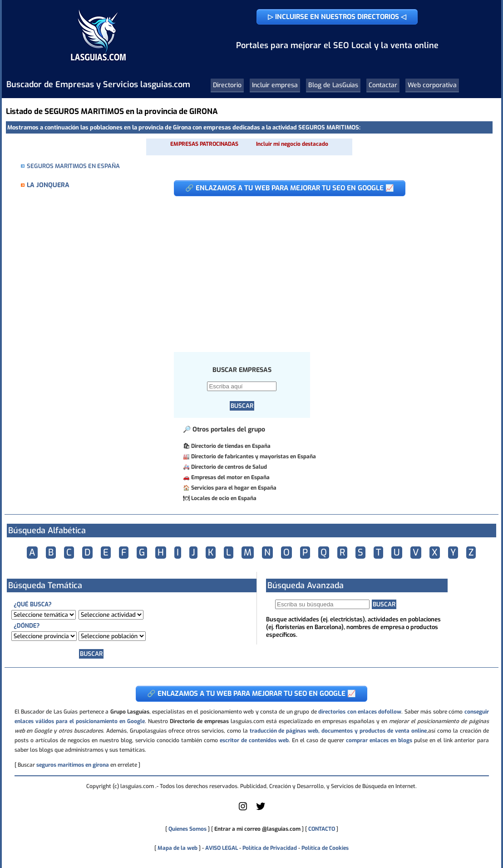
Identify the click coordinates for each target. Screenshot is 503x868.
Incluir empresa (275, 85)
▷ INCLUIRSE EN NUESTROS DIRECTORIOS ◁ (337, 17)
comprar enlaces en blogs (379, 740)
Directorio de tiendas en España (231, 446)
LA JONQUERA (48, 185)
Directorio (227, 85)
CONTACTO (322, 829)
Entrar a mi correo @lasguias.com (257, 829)
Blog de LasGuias (333, 85)
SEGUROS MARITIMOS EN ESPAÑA (73, 166)
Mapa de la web (177, 848)
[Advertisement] (326, 269)
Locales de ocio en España (224, 498)
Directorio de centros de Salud (229, 467)
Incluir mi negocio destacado (292, 144)
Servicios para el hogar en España (234, 488)
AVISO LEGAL (222, 848)
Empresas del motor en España (230, 477)
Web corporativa (432, 85)
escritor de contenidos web (254, 740)
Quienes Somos (187, 829)
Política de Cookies (325, 848)
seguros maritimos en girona (73, 765)
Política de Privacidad (270, 848)
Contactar (383, 85)
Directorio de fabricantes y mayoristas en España (254, 456)
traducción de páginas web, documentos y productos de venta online (338, 731)
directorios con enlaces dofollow (360, 712)
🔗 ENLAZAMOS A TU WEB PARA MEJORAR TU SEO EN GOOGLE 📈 (290, 188)
